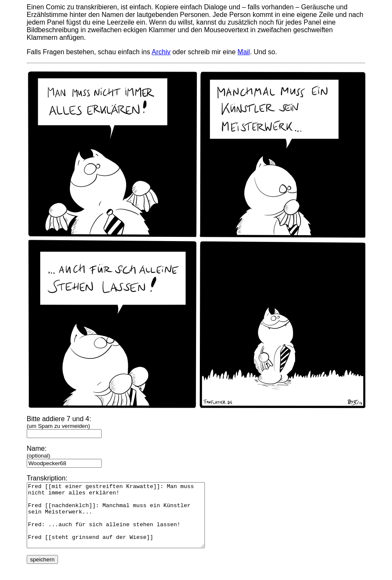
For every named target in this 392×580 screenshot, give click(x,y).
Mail (244, 52)
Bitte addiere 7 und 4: (64, 426)
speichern (42, 572)
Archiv (161, 52)
